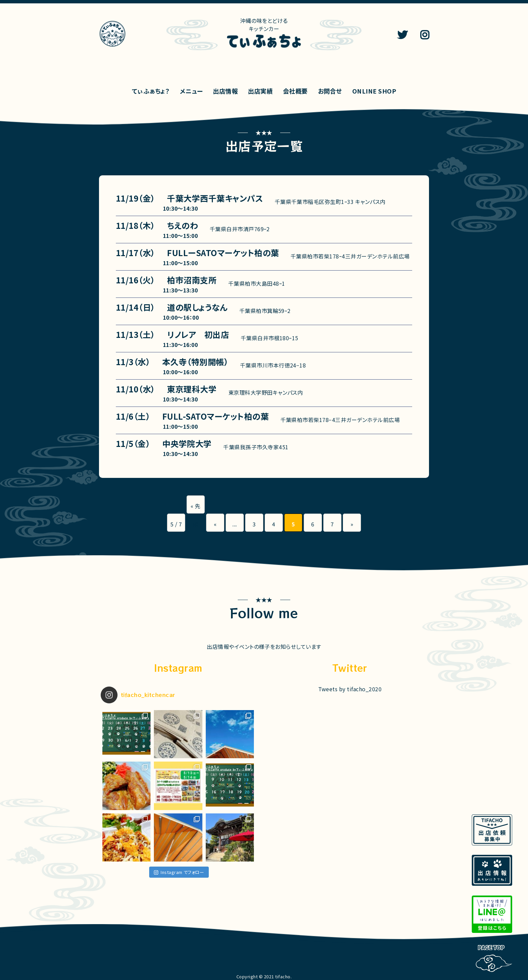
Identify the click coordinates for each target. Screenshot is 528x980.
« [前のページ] (215, 524)
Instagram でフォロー (179, 872)
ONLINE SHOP (374, 91)
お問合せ (330, 91)
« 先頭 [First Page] (195, 508)
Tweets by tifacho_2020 (350, 689)
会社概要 (295, 91)
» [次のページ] (352, 524)
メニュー (191, 91)
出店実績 (260, 91)
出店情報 (225, 91)
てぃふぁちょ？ (151, 91)
